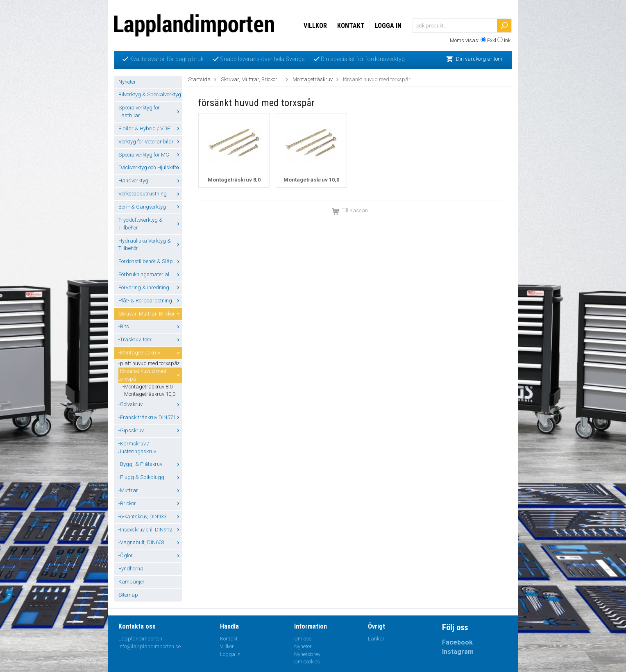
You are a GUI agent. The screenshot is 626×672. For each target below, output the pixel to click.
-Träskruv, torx (150, 339)
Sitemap (128, 595)
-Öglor (150, 555)
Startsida (199, 79)
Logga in (388, 26)
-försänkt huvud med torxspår (150, 375)
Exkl (492, 40)
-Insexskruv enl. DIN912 (150, 530)
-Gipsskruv (150, 430)
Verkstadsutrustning (150, 194)
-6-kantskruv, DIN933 (150, 516)
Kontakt (351, 26)
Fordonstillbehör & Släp (150, 261)
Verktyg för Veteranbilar (150, 142)
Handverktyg (150, 180)
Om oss (303, 639)
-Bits (150, 326)
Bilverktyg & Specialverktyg (150, 94)
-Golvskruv (150, 404)
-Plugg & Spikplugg (150, 477)
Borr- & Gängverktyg (150, 207)
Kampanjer (132, 582)
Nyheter (127, 82)
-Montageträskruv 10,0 (149, 394)
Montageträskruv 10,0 (311, 180)
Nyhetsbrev (307, 654)
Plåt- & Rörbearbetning (150, 301)
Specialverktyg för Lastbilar (150, 111)
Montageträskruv (313, 79)
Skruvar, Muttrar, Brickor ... (150, 314)
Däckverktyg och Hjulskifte (150, 167)
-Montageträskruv (150, 353)
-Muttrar (150, 490)
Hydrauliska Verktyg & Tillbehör (150, 245)
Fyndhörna (131, 569)
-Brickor (150, 503)
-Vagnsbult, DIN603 (150, 542)
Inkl (508, 40)
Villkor (315, 26)
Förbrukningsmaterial (150, 274)
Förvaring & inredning (150, 287)
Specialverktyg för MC (150, 155)
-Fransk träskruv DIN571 (150, 417)
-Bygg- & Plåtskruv (150, 464)
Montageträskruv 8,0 (234, 180)
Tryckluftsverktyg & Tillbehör (150, 224)
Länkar (376, 639)
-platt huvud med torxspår (150, 363)
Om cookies (307, 662)
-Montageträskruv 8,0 (147, 387)
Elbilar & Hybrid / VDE (150, 128)
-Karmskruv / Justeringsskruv (137, 447)
